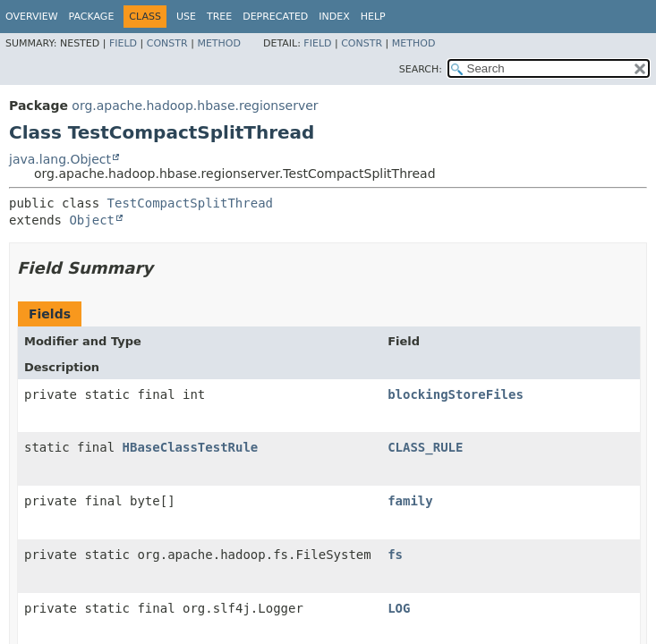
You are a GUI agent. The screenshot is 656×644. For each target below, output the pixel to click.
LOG (399, 608)
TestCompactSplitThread (190, 203)
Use (186, 17)
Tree (219, 17)
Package (92, 17)
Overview (32, 17)
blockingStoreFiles (456, 394)
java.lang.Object (60, 159)
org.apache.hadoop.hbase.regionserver (195, 106)
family (410, 501)
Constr (167, 43)
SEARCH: (421, 69)
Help (373, 17)
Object (92, 220)
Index (334, 17)
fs (395, 555)
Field (123, 43)
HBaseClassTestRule (191, 447)
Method (219, 43)
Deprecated (275, 17)
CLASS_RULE (425, 447)
